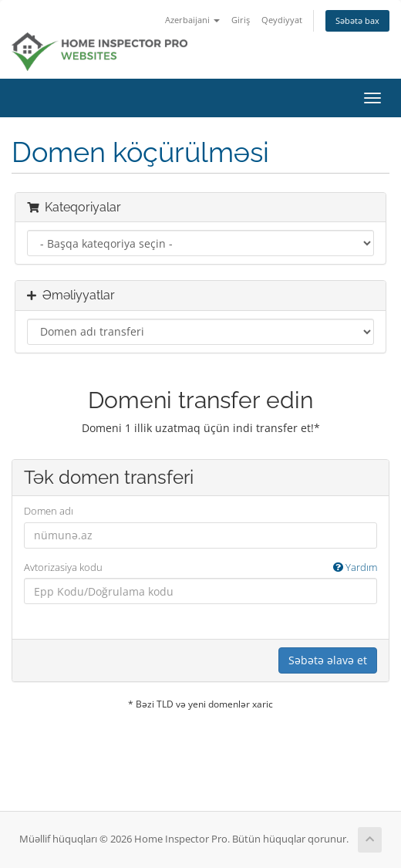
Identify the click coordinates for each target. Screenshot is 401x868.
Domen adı (49, 511)
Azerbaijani (192, 20)
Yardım (355, 567)
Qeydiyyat (282, 20)
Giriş (241, 20)
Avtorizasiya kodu (200, 567)
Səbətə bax (357, 20)
